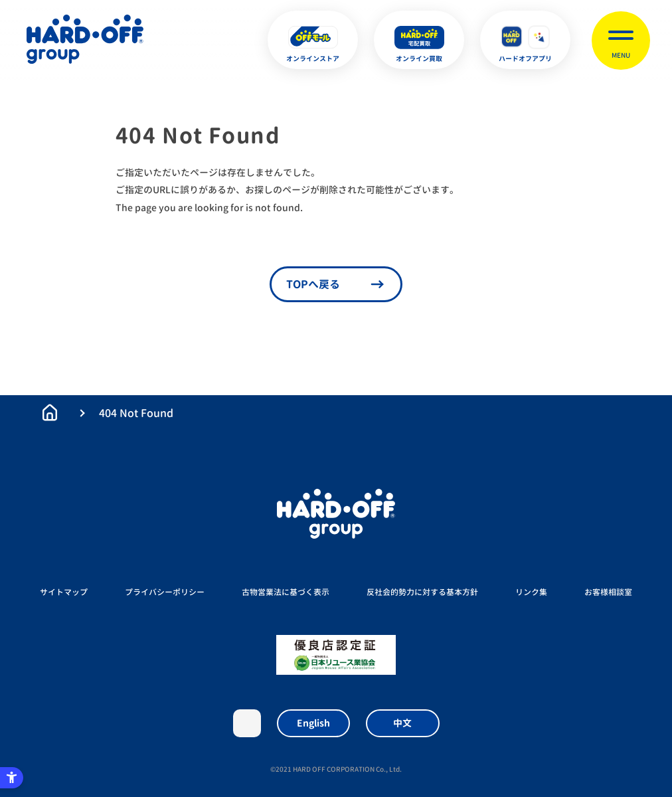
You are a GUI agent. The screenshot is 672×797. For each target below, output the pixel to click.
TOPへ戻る (313, 284)
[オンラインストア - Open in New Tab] (313, 40)
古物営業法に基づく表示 (286, 592)
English (313, 723)
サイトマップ (64, 592)
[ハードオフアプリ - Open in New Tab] (525, 40)
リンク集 (531, 592)
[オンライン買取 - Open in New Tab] (419, 40)
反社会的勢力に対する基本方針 (422, 592)
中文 (402, 723)
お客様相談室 (608, 592)
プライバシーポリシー (165, 592)
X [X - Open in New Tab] (247, 723)
